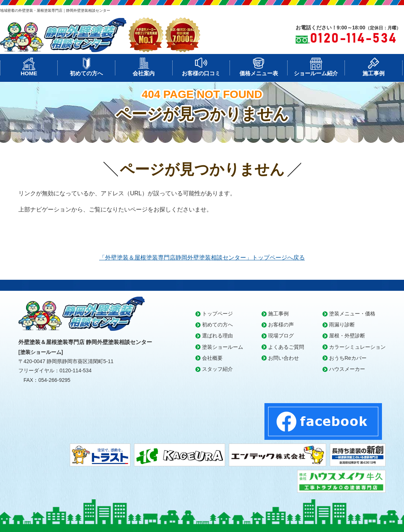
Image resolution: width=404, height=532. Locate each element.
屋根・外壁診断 (347, 336)
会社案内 (144, 73)
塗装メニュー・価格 (352, 314)
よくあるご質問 (286, 347)
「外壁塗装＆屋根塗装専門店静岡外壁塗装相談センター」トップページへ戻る (202, 258)
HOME (29, 73)
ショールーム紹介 (316, 73)
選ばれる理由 (217, 336)
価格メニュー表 (259, 73)
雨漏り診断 (342, 325)
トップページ (217, 314)
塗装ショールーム (223, 347)
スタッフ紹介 (217, 369)
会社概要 (212, 358)
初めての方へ (86, 73)
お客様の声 (281, 325)
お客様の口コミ (201, 73)
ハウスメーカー (347, 369)
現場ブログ (281, 336)
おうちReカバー (348, 358)
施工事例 (374, 73)
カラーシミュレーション (357, 347)
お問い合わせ (284, 358)
